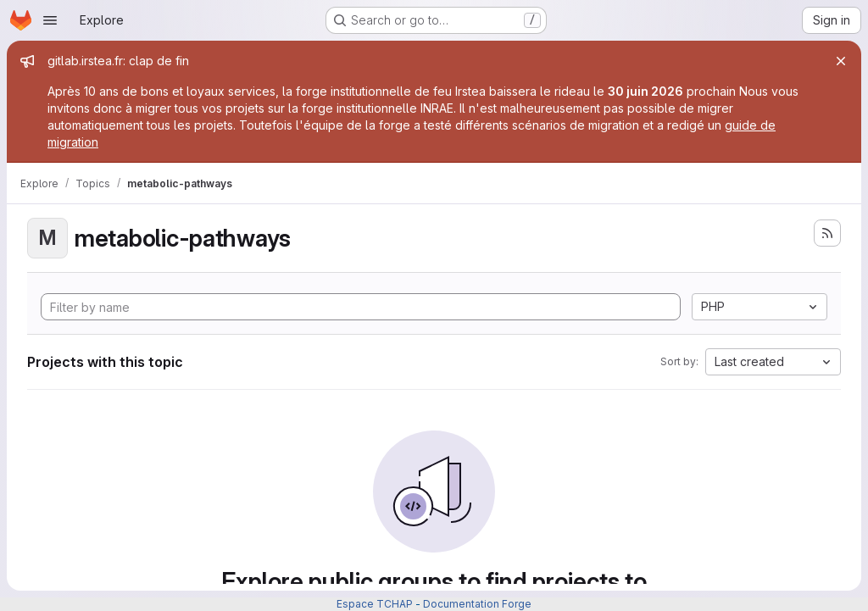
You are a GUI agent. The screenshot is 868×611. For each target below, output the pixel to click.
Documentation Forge (477, 604)
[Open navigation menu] (50, 20)
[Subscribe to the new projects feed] (827, 233)
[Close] (841, 61)
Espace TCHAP (375, 604)
